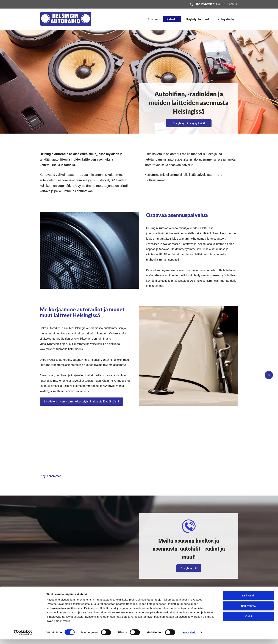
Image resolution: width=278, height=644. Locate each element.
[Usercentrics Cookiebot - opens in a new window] (23, 637)
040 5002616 (227, 4)
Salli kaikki (248, 600)
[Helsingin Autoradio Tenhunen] (65, 449)
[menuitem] (152, 19)
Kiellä (248, 621)
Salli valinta (248, 611)
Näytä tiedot (190, 637)
